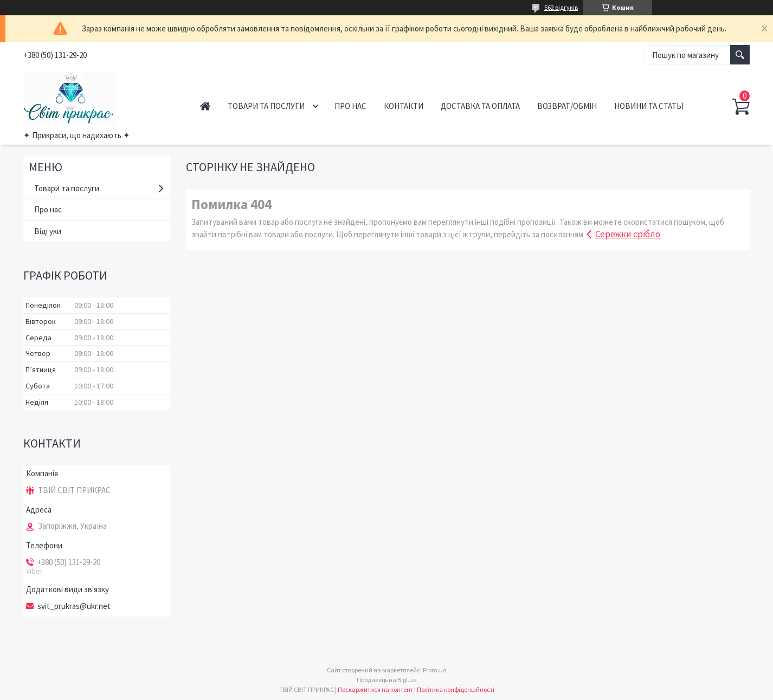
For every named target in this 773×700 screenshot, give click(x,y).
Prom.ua (435, 670)
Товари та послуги (266, 106)
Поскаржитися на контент (375, 689)
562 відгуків (561, 7)
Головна (205, 106)
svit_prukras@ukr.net (74, 606)
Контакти (404, 106)
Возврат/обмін (567, 106)
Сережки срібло (628, 234)
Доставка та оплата (480, 106)
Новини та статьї (649, 106)
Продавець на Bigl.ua (387, 680)
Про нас (350, 106)
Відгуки (48, 231)
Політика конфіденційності (456, 689)
